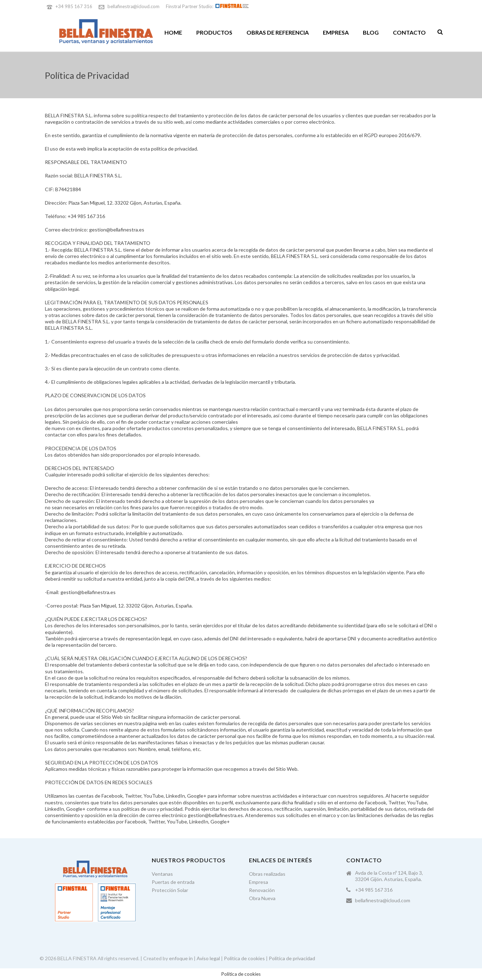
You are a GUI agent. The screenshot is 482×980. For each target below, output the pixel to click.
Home (173, 32)
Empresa (336, 32)
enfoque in (181, 958)
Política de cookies (244, 958)
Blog (371, 32)
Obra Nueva (262, 898)
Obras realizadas (267, 874)
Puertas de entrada (173, 882)
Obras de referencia (278, 32)
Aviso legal (208, 958)
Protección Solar (170, 890)
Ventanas (162, 874)
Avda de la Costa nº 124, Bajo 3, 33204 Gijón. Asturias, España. (389, 876)
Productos (214, 32)
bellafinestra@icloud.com (133, 6)
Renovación (262, 890)
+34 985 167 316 (74, 6)
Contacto (409, 32)
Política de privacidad (292, 958)
